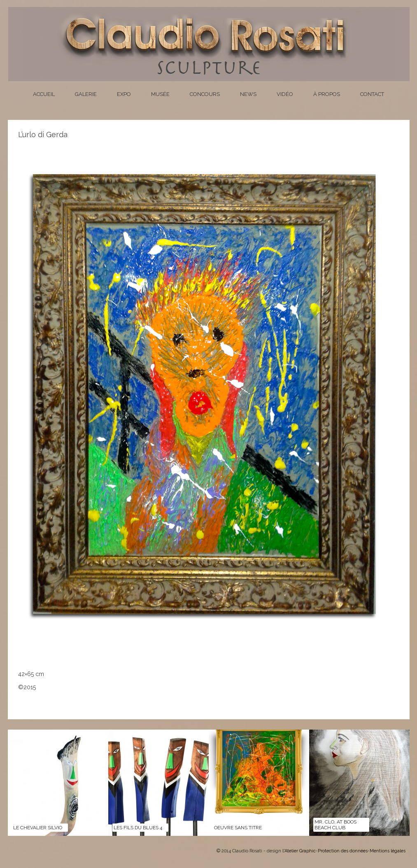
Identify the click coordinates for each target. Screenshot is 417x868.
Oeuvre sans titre (238, 828)
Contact (372, 94)
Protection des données (343, 851)
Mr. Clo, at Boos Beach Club (335, 825)
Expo (124, 94)
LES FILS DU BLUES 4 (138, 828)
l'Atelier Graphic (299, 851)
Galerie (86, 94)
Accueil (44, 94)
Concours (205, 94)
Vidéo (285, 94)
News (248, 94)
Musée (160, 94)
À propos (327, 94)
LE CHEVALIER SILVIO (38, 828)
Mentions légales (388, 851)
